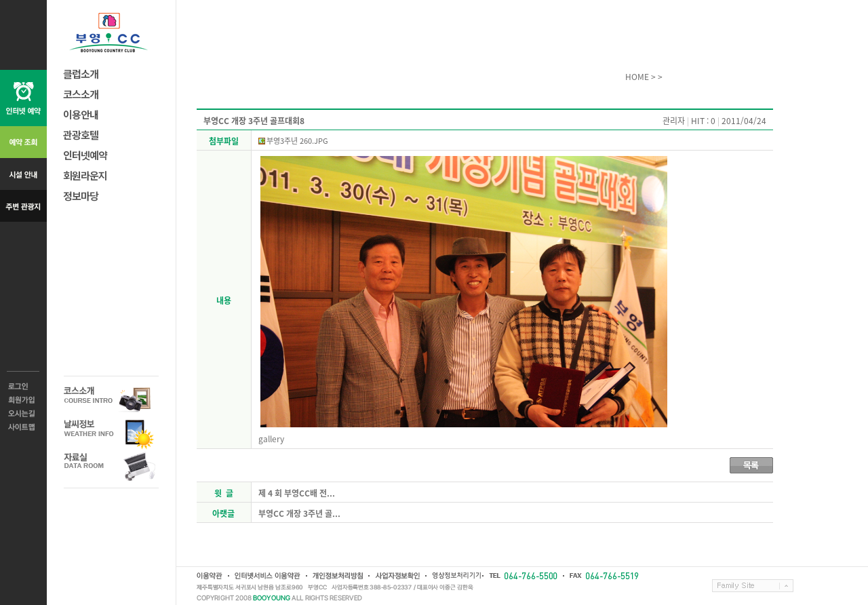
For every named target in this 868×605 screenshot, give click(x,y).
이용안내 (81, 114)
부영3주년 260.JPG (297, 141)
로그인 (23, 387)
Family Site (753, 586)
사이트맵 (23, 427)
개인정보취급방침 (337, 576)
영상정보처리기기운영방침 (454, 576)
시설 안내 (23, 174)
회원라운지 (85, 175)
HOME (637, 77)
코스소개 (81, 94)
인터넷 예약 (23, 98)
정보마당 (81, 196)
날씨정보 (111, 433)
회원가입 (23, 400)
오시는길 (23, 414)
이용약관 (210, 576)
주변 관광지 (23, 206)
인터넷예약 (85, 155)
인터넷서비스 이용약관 (267, 576)
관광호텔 (81, 135)
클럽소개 (81, 74)
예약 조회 (23, 142)
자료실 (111, 466)
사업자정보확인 (397, 576)
